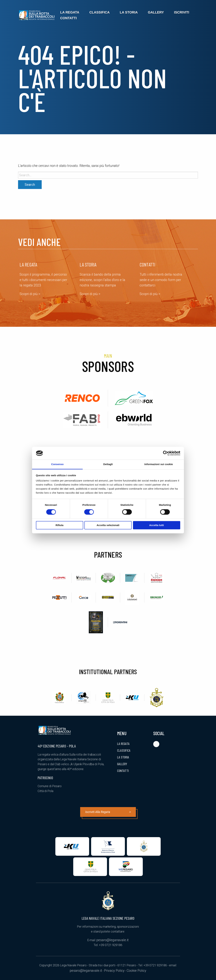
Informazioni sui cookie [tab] (159, 464)
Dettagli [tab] (108, 464)
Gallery (156, 12)
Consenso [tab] (57, 464)
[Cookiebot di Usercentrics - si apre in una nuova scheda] (165, 453)
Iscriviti (182, 12)
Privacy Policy (114, 971)
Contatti (69, 18)
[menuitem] (70, 12)
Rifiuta (59, 525)
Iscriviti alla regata (108, 812)
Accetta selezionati (108, 525)
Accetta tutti (157, 525)
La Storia (129, 12)
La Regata (70, 12)
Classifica (100, 12)
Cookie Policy (137, 971)
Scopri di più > (30, 294)
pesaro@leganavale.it (112, 940)
